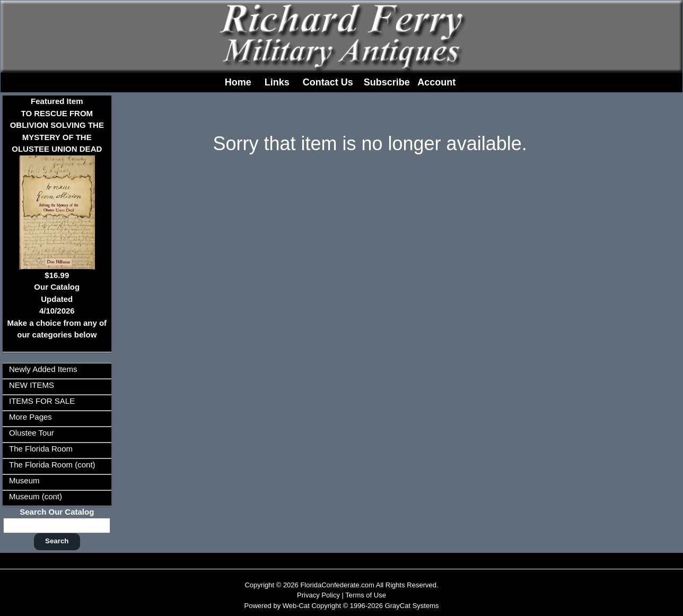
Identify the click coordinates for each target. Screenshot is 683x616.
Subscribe (387, 82)
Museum (24, 480)
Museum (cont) (36, 496)
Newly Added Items (43, 369)
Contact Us (328, 82)
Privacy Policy (318, 595)
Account (436, 82)
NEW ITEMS (32, 385)
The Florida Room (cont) (52, 465)
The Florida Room (41, 449)
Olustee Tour (32, 433)
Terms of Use (366, 595)
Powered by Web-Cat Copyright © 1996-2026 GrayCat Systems (341, 606)
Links (277, 82)
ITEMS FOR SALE (42, 401)
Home (238, 82)
